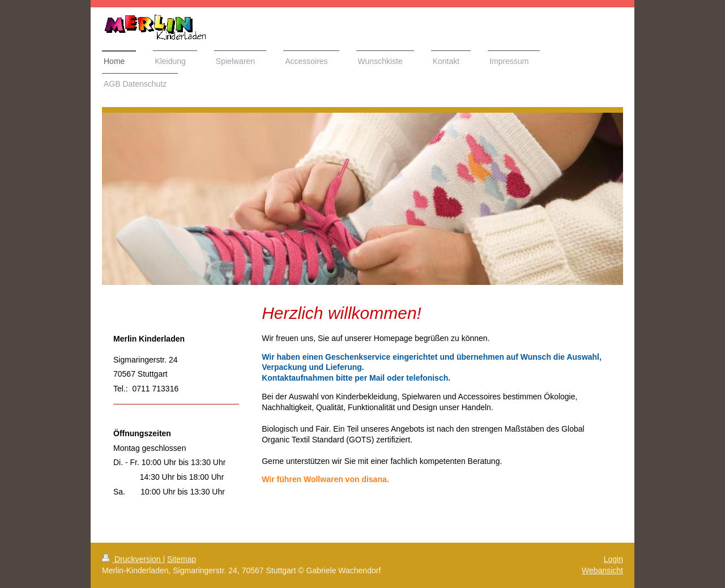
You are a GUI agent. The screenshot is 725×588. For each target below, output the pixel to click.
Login (613, 559)
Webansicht (602, 570)
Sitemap (182, 559)
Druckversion (132, 559)
